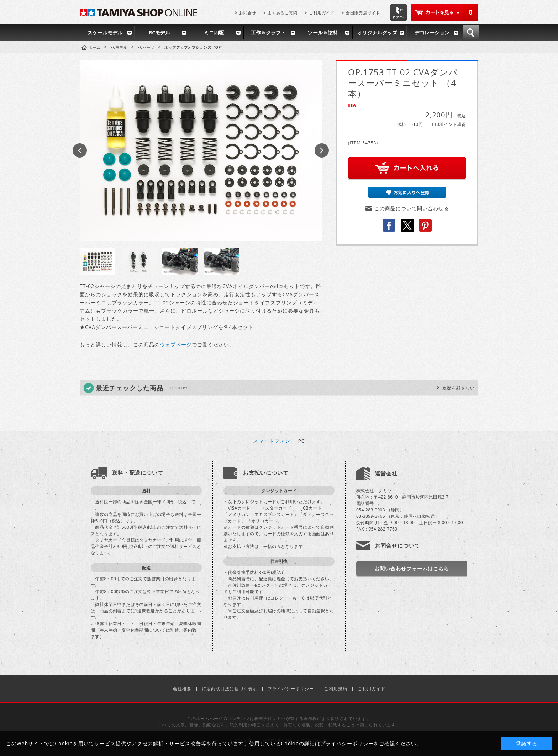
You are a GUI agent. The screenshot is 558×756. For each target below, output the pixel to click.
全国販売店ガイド (363, 13)
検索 (471, 33)
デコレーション (432, 33)
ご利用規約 (336, 689)
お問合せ (248, 13)
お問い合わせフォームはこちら (412, 568)
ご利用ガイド (322, 13)
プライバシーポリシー (291, 689)
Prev (80, 150)
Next (322, 150)
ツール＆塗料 (323, 33)
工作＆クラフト (268, 33)
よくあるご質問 (283, 13)
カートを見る (444, 12)
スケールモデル (105, 33)
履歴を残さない (459, 388)
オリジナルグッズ (377, 33)
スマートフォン (272, 441)
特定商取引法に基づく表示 (230, 689)
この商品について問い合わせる (412, 208)
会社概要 (182, 689)
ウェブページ (176, 344)
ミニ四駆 (214, 33)
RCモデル (159, 33)
